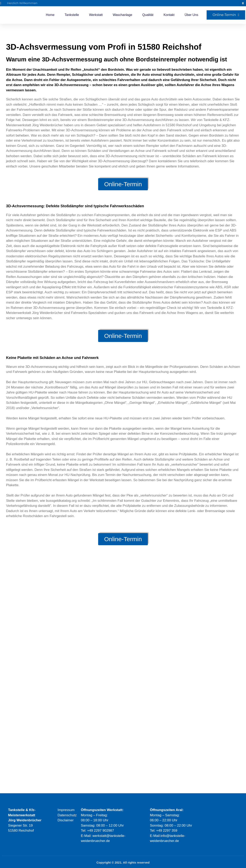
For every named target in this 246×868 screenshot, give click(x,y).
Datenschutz (67, 815)
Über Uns (191, 15)
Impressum (66, 810)
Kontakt (169, 15)
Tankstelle (72, 15)
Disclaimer (66, 820)
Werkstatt (96, 15)
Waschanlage (122, 15)
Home (50, 15)
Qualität (148, 15)
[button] (243, 3)
